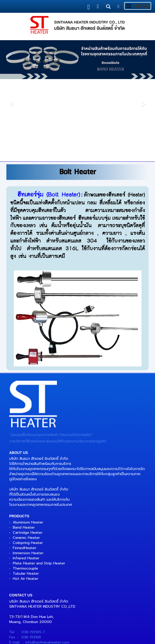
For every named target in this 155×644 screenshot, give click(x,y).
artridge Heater (29, 533)
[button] (12, 101)
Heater (30, 548)
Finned (19, 548)
